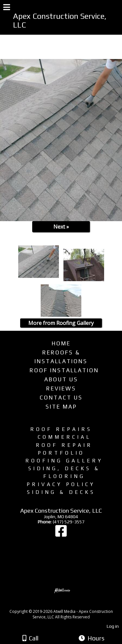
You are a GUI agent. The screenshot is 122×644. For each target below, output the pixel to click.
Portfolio (61, 453)
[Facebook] (61, 534)
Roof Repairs (61, 429)
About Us (61, 379)
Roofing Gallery (64, 460)
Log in (113, 626)
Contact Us (61, 398)
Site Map (61, 407)
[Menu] (7, 8)
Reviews (61, 388)
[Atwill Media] (67, 604)
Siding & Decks (61, 492)
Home (61, 343)
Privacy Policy (61, 484)
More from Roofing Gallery (61, 323)
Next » (61, 227)
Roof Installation (64, 370)
